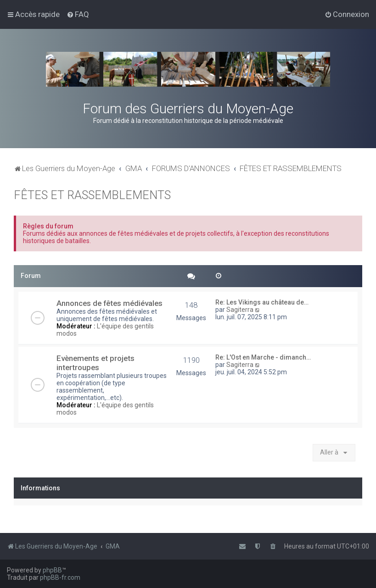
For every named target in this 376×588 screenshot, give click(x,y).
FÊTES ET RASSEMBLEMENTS (92, 195)
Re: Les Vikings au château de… (262, 302)
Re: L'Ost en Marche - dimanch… (263, 357)
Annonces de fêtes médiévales (109, 303)
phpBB (52, 570)
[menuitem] (78, 14)
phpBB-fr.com (60, 577)
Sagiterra (240, 310)
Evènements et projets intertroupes (95, 363)
